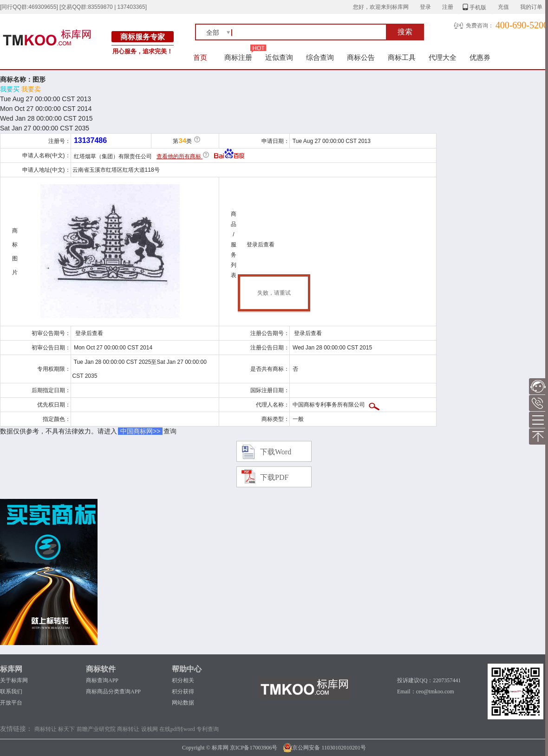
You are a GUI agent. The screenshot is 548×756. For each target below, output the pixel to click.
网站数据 (183, 703)
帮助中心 (187, 669)
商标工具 (402, 57)
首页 (200, 57)
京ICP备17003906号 (254, 748)
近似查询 (279, 57)
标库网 (11, 669)
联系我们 (11, 691)
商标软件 (101, 669)
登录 (425, 7)
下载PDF (274, 477)
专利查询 (208, 729)
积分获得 (183, 691)
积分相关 (183, 680)
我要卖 (31, 89)
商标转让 (46, 729)
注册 (448, 7)
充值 (503, 7)
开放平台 (11, 703)
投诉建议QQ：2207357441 (429, 680)
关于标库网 (14, 680)
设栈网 (150, 729)
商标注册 (238, 57)
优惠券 (480, 57)
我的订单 (531, 7)
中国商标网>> (140, 431)
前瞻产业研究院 (96, 729)
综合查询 (320, 57)
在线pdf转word (177, 729)
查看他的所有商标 (179, 156)
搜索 (405, 32)
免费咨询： (480, 26)
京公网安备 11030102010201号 (324, 748)
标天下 (66, 729)
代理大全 (443, 57)
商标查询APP (102, 680)
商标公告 (361, 57)
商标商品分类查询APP (113, 691)
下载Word (276, 452)
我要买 (10, 89)
